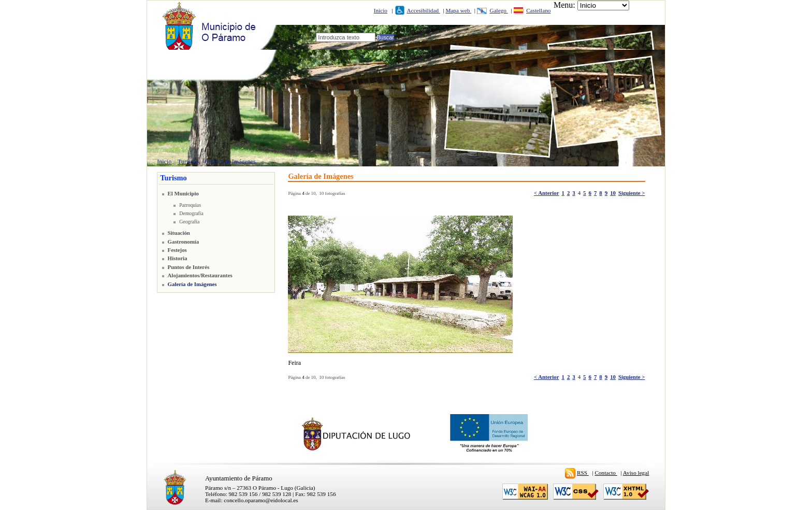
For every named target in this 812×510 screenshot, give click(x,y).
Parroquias (190, 205)
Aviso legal (636, 473)
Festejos (177, 250)
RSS (583, 473)
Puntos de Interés (189, 267)
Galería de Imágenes (230, 162)
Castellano (538, 10)
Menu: (564, 5)
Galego (499, 10)
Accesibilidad (423, 10)
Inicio (381, 10)
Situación (179, 233)
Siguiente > (632, 193)
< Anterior (546, 193)
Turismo (188, 162)
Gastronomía (184, 242)
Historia (178, 258)
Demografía (191, 213)
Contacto (606, 473)
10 (613, 193)
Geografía (189, 222)
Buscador (303, 37)
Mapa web (458, 10)
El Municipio (183, 193)
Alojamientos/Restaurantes (200, 275)
